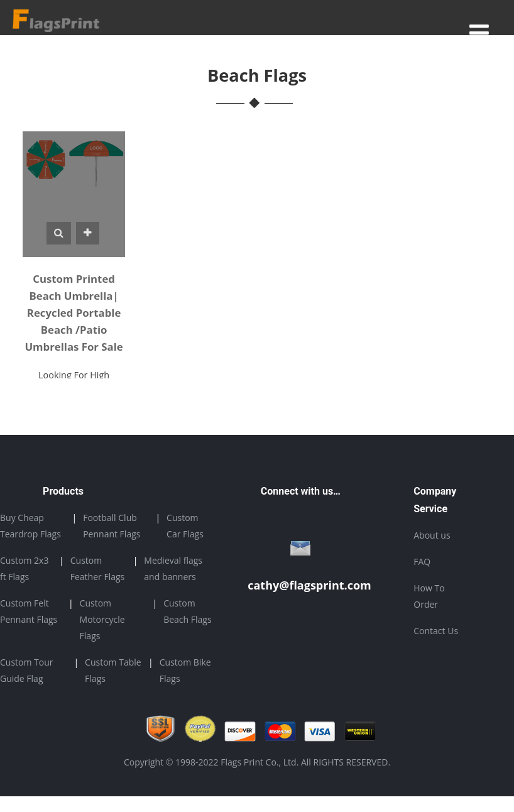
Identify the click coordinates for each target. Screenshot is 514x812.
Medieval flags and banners (173, 568)
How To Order (429, 596)
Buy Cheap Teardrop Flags (30, 526)
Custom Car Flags (185, 526)
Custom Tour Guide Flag (27, 670)
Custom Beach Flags (187, 611)
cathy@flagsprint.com (309, 585)
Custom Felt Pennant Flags (29, 611)
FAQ (422, 562)
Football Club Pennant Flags (112, 526)
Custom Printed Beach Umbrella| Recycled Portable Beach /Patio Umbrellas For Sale (74, 313)
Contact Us (436, 631)
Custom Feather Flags (97, 568)
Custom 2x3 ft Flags (24, 568)
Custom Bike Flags (185, 670)
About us (432, 535)
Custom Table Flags (113, 670)
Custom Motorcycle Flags (102, 619)
